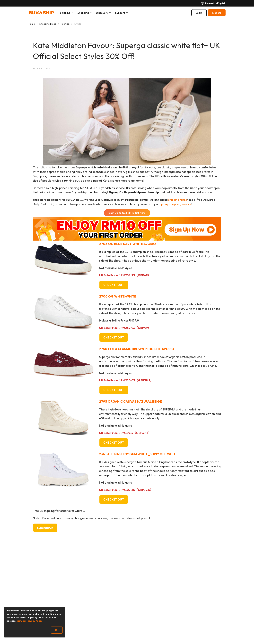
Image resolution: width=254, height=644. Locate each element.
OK (57, 630)
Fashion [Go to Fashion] (65, 24)
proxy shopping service (176, 204)
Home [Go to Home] (32, 24)
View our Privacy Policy (29, 621)
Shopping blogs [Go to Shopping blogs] (48, 24)
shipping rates (178, 200)
